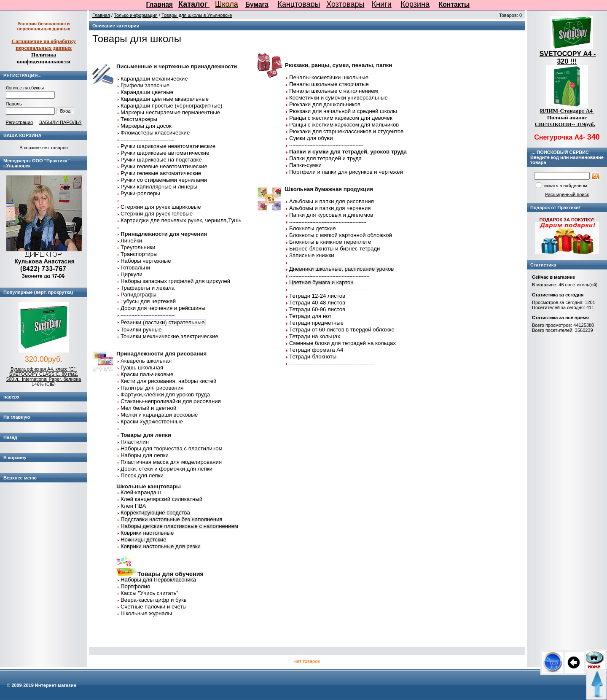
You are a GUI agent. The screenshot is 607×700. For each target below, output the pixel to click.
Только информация (136, 15)
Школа (227, 4)
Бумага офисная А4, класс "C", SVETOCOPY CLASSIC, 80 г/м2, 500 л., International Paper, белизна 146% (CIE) (44, 377)
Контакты (454, 4)
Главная (160, 4)
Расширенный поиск (567, 194)
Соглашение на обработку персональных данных (44, 44)
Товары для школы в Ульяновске (197, 15)
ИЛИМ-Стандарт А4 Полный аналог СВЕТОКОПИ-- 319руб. (565, 117)
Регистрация (19, 122)
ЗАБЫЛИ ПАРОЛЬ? (60, 122)
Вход (66, 111)
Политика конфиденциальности (44, 58)
